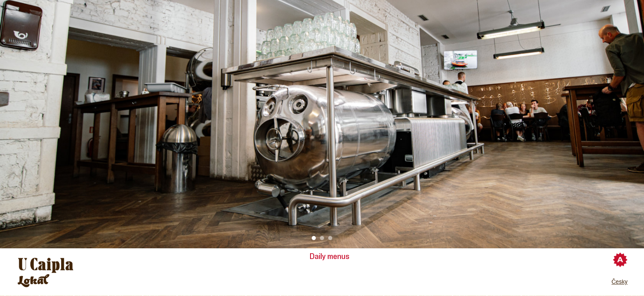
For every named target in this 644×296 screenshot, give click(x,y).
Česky (620, 282)
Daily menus (330, 257)
